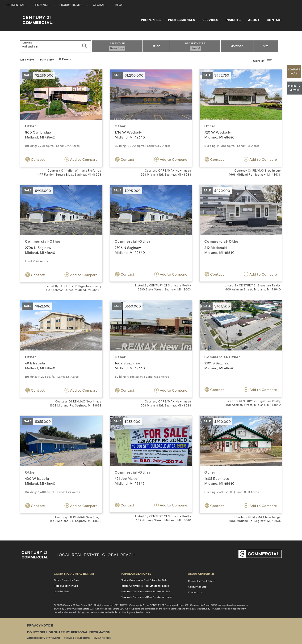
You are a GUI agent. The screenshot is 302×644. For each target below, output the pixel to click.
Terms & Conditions (77, 638)
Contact (274, 20)
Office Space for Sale (66, 580)
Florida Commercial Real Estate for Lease (145, 586)
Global (99, 5)
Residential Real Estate (202, 581)
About (254, 20)
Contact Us (195, 592)
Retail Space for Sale (66, 586)
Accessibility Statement (44, 638)
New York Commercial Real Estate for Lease (147, 597)
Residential (15, 5)
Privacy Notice (40, 625)
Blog (120, 5)
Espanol (42, 5)
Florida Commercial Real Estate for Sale (144, 580)
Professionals (182, 20)
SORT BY (262, 61)
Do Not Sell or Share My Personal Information (69, 632)
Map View (47, 59)
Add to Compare (81, 159)
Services (210, 20)
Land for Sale (61, 591)
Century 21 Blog (197, 587)
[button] (294, 71)
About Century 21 (201, 574)
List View (27, 59)
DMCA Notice (102, 638)
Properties (151, 20)
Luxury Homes (71, 5)
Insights (233, 20)
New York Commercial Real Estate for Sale (146, 591)
